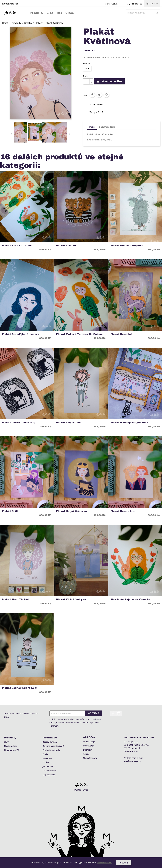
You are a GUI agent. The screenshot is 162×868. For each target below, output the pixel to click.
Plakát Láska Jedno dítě (19, 423)
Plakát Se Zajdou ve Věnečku (131, 600)
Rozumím (124, 863)
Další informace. (105, 862)
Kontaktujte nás (10, 4)
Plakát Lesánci (66, 246)
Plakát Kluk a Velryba (71, 600)
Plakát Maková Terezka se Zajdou (79, 334)
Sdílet (92, 95)
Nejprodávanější (11, 750)
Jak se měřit (48, 766)
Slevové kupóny (90, 758)
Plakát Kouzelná (122, 334)
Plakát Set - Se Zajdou (17, 246)
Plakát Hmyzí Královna (72, 511)
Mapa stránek (49, 775)
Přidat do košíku (109, 82)
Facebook (113, 713)
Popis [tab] (92, 127)
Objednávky (88, 746)
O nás (70, 13)
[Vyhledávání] (143, 13)
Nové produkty (11, 746)
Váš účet (89, 738)
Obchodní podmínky (51, 750)
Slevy (6, 742)
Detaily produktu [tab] (107, 127)
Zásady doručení (50, 742)
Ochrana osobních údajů (53, 746)
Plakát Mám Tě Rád (15, 600)
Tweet (99, 95)
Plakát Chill (10, 511)
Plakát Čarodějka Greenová (21, 334)
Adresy (86, 754)
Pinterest (106, 95)
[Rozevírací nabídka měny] (116, 4)
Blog (50, 13)
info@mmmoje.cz (132, 761)
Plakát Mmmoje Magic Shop (129, 423)
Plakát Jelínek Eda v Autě (20, 688)
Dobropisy (88, 750)
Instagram (119, 713)
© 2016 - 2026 (81, 790)
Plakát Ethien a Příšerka (127, 246)
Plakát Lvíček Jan (68, 423)
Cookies (46, 762)
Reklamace (47, 758)
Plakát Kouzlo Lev (123, 511)
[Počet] (86, 81)
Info (59, 13)
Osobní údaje (89, 742)
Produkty (37, 13)
